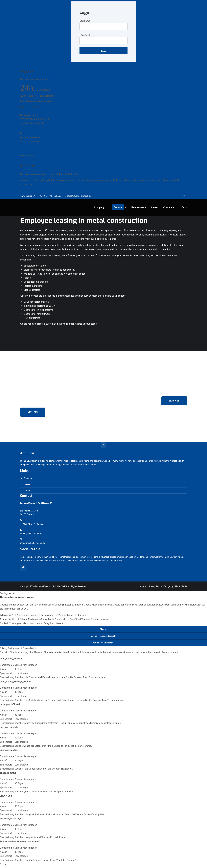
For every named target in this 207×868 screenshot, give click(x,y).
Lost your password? (39, 65)
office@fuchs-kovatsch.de (78, 196)
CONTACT (33, 412)
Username (85, 21)
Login (103, 51)
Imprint (143, 586)
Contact (27, 490)
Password (85, 35)
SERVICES (174, 401)
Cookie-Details (30, 648)
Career (27, 484)
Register (24, 65)
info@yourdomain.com (32, 160)
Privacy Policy (155, 586)
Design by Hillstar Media (175, 586)
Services (28, 478)
